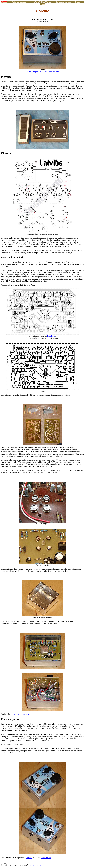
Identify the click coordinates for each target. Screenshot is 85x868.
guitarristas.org (46, 858)
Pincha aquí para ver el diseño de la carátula (42, 72)
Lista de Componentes (20, 714)
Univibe (29, 858)
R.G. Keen (52, 232)
